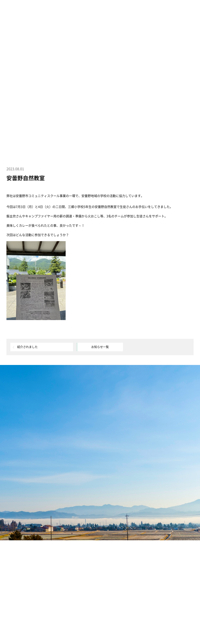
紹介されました (27, 347)
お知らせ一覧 (100, 347)
